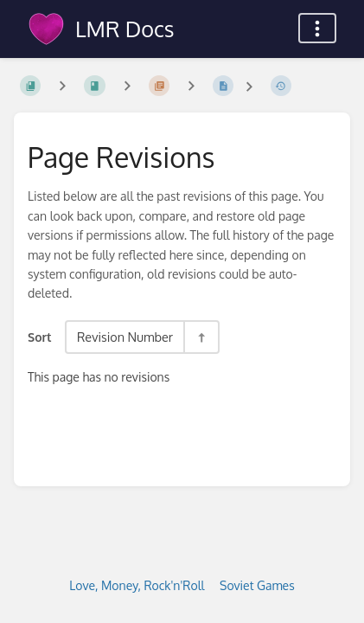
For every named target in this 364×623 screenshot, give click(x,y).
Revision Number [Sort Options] (125, 337)
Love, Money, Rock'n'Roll (137, 585)
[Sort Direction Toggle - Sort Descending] (201, 337)
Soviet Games (257, 585)
